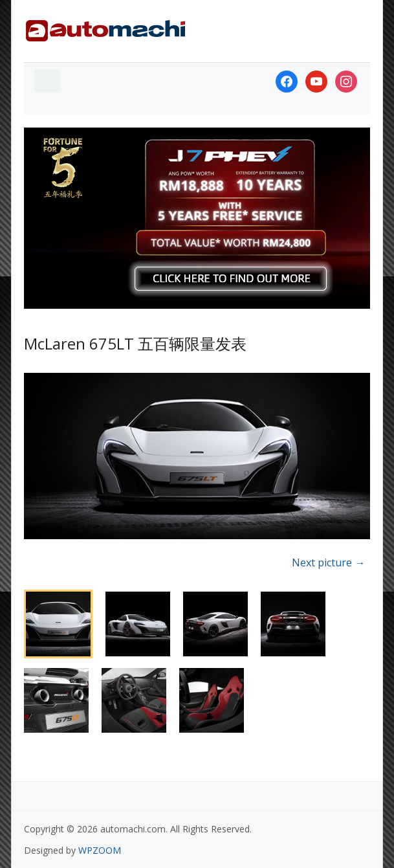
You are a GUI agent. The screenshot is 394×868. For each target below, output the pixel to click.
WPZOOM (100, 850)
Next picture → (328, 562)
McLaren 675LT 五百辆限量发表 (135, 343)
